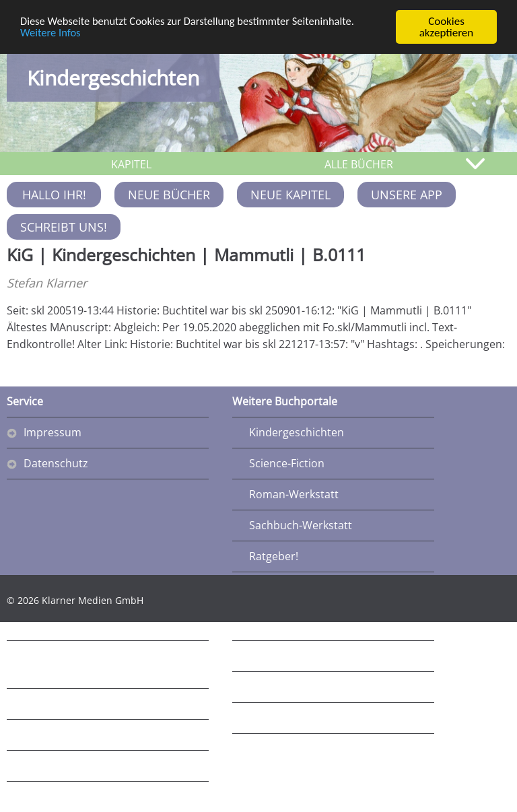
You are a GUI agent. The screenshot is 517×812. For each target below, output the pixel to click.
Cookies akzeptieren (447, 27)
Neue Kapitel (290, 195)
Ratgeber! (274, 556)
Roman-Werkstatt (294, 494)
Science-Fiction (287, 463)
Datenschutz (56, 463)
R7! (257, 718)
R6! (257, 687)
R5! (257, 656)
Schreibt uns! (64, 227)
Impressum (53, 432)
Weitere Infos (51, 33)
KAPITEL (131, 164)
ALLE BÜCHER (359, 164)
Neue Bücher (169, 195)
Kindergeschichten (113, 78)
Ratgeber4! (51, 797)
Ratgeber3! (51, 766)
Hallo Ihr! (54, 195)
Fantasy (43, 704)
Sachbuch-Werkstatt (301, 525)
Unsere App (407, 195)
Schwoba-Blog (59, 735)
